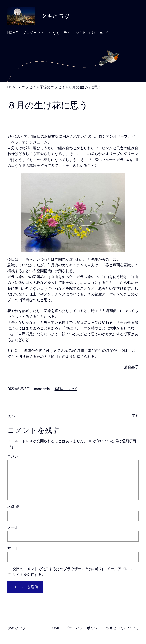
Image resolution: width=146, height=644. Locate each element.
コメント (17, 456)
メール (15, 527)
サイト (13, 548)
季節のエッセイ (66, 389)
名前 (13, 507)
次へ (11, 416)
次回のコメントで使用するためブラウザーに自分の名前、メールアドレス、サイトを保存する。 (74, 572)
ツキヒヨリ (55, 16)
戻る (135, 416)
